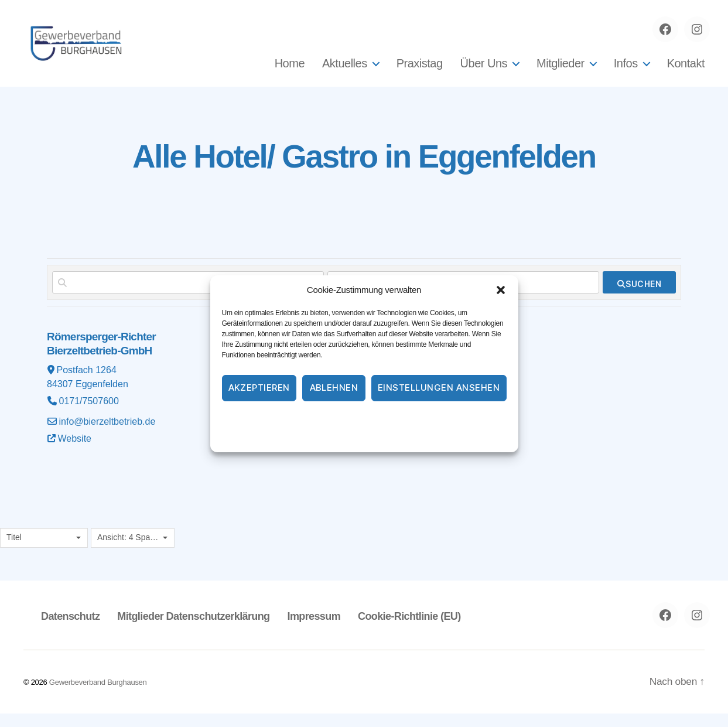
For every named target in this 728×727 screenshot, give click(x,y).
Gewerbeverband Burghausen (98, 696)
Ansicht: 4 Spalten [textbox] (129, 551)
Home (290, 70)
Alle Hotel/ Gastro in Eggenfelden (364, 168)
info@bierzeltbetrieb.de (107, 435)
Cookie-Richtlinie (317, 419)
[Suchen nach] (188, 296)
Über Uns (484, 70)
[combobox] (44, 551)
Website (75, 452)
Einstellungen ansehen (439, 388)
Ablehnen (334, 388)
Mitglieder (560, 70)
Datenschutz (378, 419)
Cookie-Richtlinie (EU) (407, 630)
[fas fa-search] (639, 296)
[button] (501, 290)
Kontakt (686, 70)
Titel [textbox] (14, 551)
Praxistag (420, 70)
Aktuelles (345, 70)
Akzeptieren (259, 388)
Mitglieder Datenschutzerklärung (193, 630)
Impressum (431, 419)
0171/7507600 (89, 414)
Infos (626, 70)
